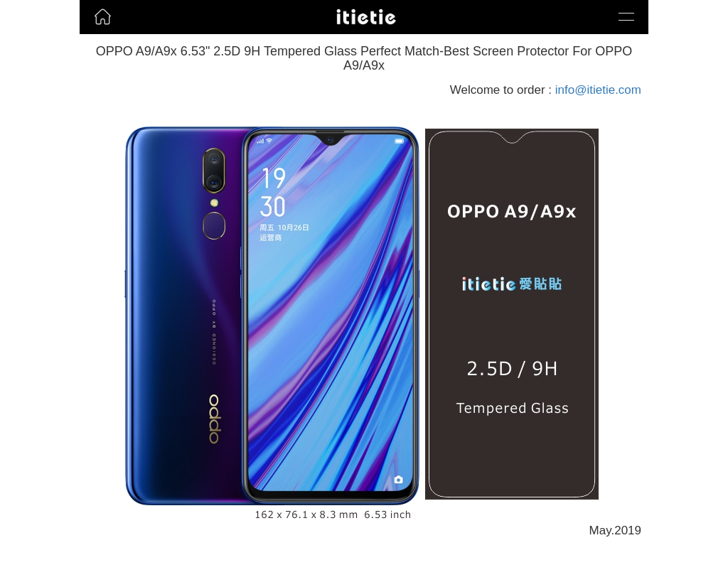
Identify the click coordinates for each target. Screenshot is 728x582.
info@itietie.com (598, 90)
